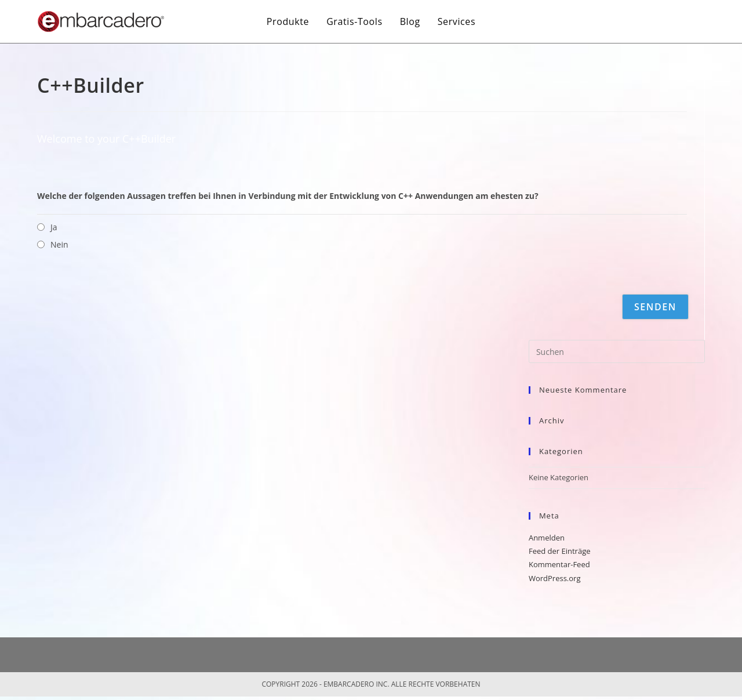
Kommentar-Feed (559, 564)
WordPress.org (555, 578)
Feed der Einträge (560, 551)
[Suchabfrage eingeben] (617, 351)
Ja (54, 227)
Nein (59, 244)
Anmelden (547, 538)
